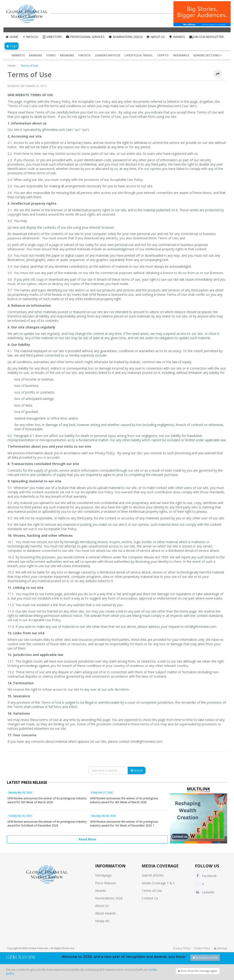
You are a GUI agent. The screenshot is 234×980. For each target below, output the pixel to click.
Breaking (67, 55)
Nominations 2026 (109, 898)
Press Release (105, 883)
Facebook (206, 876)
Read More (87, 839)
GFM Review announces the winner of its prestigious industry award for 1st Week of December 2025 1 (124, 824)
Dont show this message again (198, 971)
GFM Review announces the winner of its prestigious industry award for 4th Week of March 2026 (124, 800)
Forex (51, 55)
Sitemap (221, 948)
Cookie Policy (202, 948)
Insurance (181, 55)
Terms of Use (152, 891)
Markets (18, 55)
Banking (36, 55)
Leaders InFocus (108, 55)
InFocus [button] (30, 37)
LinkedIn (205, 892)
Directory (52, 37)
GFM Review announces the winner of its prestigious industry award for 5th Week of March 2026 (47, 800)
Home (12, 37)
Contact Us (150, 898)
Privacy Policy (182, 948)
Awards (177, 37)
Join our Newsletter (206, 37)
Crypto (163, 55)
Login (12, 46)
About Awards (105, 913)
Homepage (103, 875)
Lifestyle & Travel (139, 55)
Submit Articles (153, 875)
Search (137, 770)
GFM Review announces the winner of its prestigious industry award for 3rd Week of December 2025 (47, 824)
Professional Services (85, 37)
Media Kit (102, 921)
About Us (156, 37)
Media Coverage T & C (158, 883)
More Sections (208, 55)
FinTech (84, 55)
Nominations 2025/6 (125, 37)
